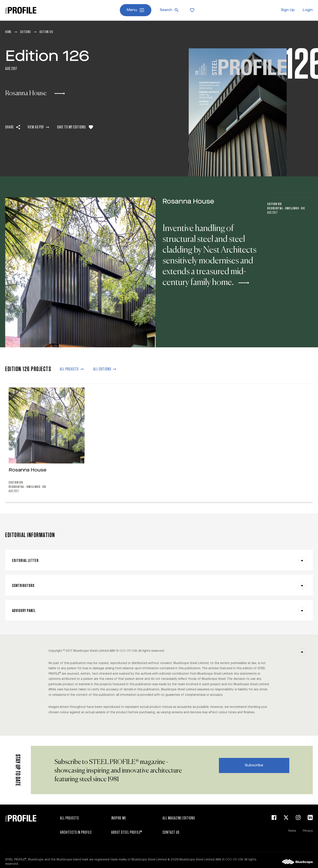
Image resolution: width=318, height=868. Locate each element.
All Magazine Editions (179, 818)
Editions (25, 32)
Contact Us (171, 832)
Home (8, 32)
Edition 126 (274, 217)
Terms (292, 831)
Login (308, 10)
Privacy (308, 831)
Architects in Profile (76, 832)
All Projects (69, 818)
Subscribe (254, 765)
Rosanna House (188, 214)
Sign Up (288, 10)
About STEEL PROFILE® (127, 832)
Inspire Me (119, 818)
